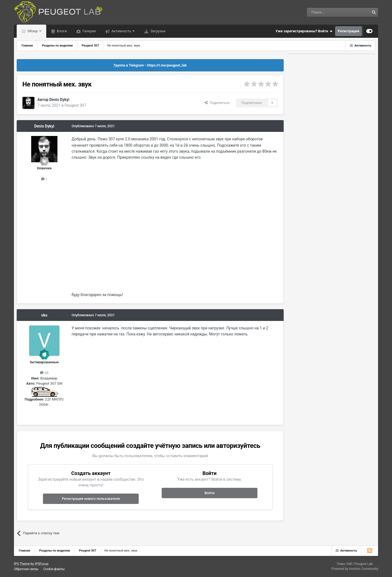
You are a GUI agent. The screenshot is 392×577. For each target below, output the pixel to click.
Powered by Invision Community (355, 569)
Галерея (89, 31)
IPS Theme (22, 564)
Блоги (61, 31)
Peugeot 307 (75, 105)
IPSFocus (42, 564)
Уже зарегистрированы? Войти (304, 31)
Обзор (33, 31)
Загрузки (157, 31)
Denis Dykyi (59, 100)
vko (44, 315)
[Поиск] (326, 12)
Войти (209, 493)
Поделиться (217, 103)
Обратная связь (26, 569)
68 (44, 373)
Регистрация (349, 31)
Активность (121, 31)
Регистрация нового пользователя (91, 499)
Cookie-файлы (54, 569)
